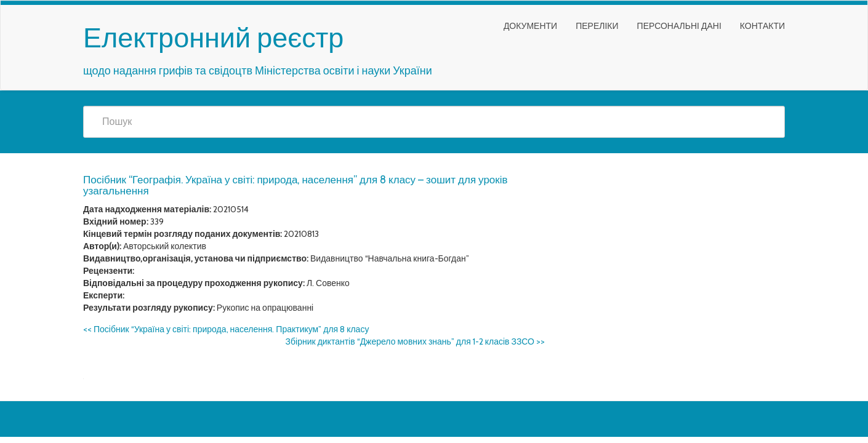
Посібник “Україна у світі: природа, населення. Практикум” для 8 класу (226, 329)
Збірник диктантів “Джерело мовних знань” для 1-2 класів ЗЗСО (415, 341)
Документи (530, 26)
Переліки (597, 26)
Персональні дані (679, 26)
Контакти (762, 26)
